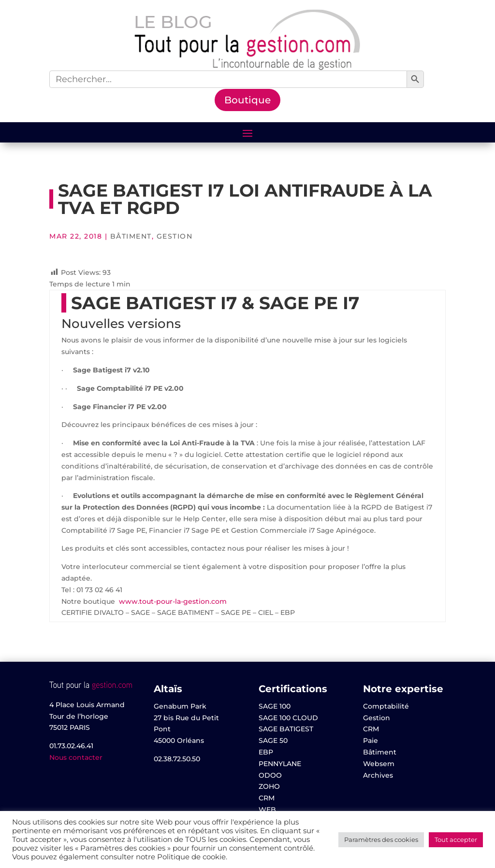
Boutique (247, 100)
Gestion (175, 236)
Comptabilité (386, 706)
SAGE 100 (275, 706)
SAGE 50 (273, 740)
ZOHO (269, 786)
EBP (266, 752)
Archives (378, 775)
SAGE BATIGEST (286, 729)
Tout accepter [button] (456, 840)
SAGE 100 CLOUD (288, 718)
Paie (371, 740)
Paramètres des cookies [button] (381, 840)
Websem (379, 764)
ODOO (270, 775)
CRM (267, 798)
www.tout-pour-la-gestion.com (173, 601)
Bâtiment (131, 236)
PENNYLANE (280, 764)
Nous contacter (76, 757)
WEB (267, 810)
